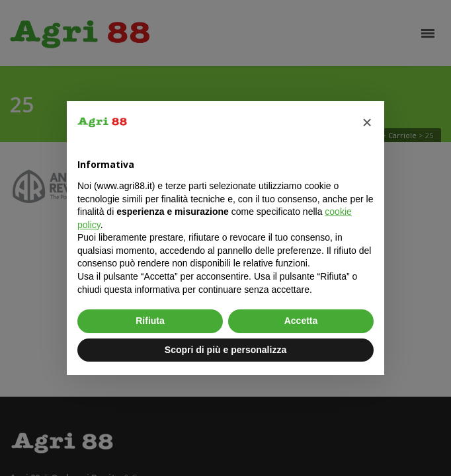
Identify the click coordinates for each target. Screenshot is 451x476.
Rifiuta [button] (150, 321)
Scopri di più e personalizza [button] (225, 350)
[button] (367, 122)
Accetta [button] (301, 321)
